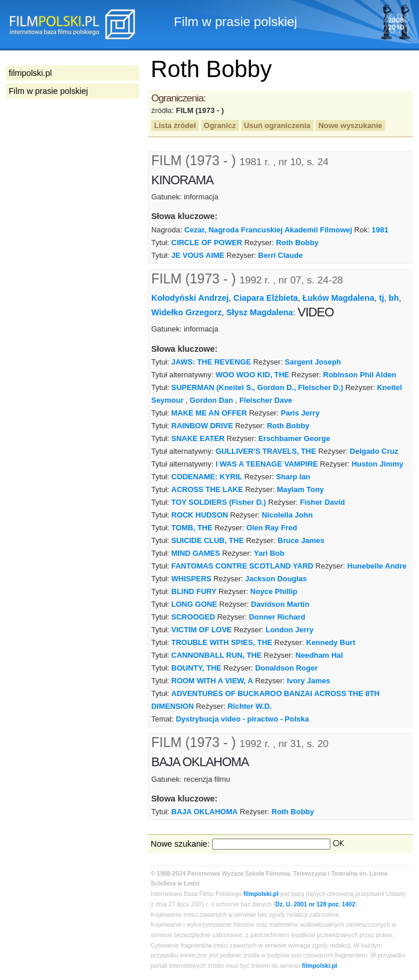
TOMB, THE (192, 528)
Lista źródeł (175, 125)
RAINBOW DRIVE (203, 426)
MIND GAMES (196, 553)
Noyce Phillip (274, 591)
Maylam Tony (300, 489)
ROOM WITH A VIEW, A (212, 681)
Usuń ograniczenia (277, 125)
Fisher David (323, 502)
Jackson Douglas (276, 579)
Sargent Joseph (313, 362)
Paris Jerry (300, 413)
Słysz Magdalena (259, 312)
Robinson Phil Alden (360, 375)
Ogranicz (220, 125)
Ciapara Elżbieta (266, 298)
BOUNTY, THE (196, 668)
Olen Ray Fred (272, 528)
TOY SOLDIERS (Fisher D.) (219, 502)
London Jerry (289, 630)
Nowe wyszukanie (350, 125)
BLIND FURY (194, 591)
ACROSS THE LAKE (207, 489)
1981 (380, 230)
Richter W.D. (250, 706)
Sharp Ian (293, 477)
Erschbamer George (294, 438)
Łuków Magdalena (338, 298)
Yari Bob (269, 553)
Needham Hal (319, 655)
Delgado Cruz (374, 451)
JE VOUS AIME (198, 255)
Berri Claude (281, 255)
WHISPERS (192, 579)
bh (394, 298)
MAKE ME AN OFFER (210, 413)
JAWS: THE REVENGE (211, 362)
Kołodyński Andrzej (190, 298)
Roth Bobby (297, 243)
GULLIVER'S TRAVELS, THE (266, 451)
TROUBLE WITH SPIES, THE (222, 642)
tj (382, 298)
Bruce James (301, 540)
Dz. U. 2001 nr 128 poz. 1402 (315, 904)
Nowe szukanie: (180, 844)
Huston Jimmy (378, 464)
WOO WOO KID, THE (252, 375)
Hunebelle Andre (377, 566)
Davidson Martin (280, 604)
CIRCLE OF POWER (207, 243)
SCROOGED (194, 617)
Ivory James (309, 681)
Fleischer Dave (266, 400)
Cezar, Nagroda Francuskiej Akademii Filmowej (268, 230)
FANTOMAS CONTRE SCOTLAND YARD (243, 566)
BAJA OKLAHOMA (205, 812)
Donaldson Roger (286, 668)
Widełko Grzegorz (186, 312)
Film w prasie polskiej (48, 91)
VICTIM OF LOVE (202, 630)
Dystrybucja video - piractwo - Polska (242, 719)
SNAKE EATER (198, 438)
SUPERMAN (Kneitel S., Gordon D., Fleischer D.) (258, 387)
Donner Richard (277, 617)
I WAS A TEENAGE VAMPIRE (267, 464)
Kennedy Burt (331, 642)
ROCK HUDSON (200, 515)
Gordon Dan (211, 400)
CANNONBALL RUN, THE (217, 655)
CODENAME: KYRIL (207, 477)
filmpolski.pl (261, 894)
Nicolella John (287, 515)
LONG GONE (194, 604)
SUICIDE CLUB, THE (208, 540)
